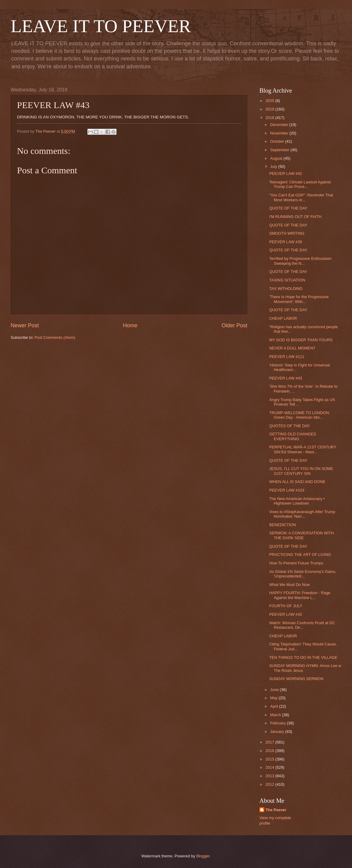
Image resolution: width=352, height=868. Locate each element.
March (276, 715)
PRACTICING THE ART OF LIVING (300, 555)
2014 (270, 767)
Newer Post (25, 325)
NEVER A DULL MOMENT (292, 348)
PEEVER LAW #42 (286, 174)
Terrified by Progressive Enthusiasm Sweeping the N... (300, 261)
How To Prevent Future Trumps (296, 563)
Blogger (203, 856)
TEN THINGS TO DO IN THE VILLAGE (303, 657)
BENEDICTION (283, 525)
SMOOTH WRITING (287, 233)
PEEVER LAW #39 (286, 242)
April (274, 706)
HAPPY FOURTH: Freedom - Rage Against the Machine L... (300, 595)
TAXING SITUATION (287, 280)
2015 (270, 759)
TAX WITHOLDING (286, 289)
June (275, 690)
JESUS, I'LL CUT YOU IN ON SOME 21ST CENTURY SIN (301, 471)
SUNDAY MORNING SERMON (296, 679)
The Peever (276, 810)
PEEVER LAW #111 (287, 357)
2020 (270, 101)
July (274, 167)
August (277, 158)
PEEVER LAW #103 (287, 490)
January (278, 732)
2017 (270, 742)
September (280, 150)
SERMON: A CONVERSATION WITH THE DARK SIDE (301, 535)
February (278, 723)
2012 (270, 784)
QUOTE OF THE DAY (288, 208)
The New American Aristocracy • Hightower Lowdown (297, 501)
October (278, 141)
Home (130, 325)
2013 (270, 776)
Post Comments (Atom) (55, 337)
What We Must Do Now (289, 585)
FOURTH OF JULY (286, 606)
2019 (270, 109)
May (274, 698)
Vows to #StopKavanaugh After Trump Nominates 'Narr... (302, 514)
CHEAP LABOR (283, 318)
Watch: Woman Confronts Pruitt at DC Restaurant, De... (302, 625)
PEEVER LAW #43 (286, 378)
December (280, 125)
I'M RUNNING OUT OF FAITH (295, 217)
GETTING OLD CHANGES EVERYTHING (293, 436)
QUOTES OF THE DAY (289, 426)
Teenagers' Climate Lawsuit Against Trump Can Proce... (300, 184)
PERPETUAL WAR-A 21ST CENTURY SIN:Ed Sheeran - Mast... (303, 449)
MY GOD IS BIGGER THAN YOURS (301, 340)
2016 (270, 751)
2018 (270, 118)
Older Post (234, 325)
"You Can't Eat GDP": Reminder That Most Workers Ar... (301, 197)
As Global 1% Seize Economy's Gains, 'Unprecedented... (303, 574)
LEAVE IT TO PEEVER (101, 26)
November (280, 133)
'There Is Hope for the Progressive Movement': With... (299, 299)
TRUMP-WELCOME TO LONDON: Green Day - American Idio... (300, 415)
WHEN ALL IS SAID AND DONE (297, 482)
